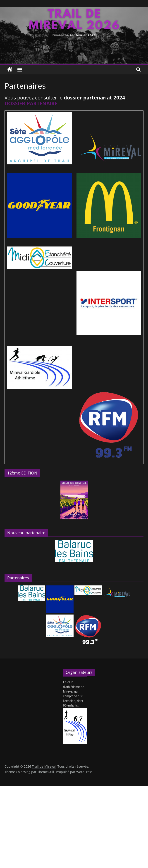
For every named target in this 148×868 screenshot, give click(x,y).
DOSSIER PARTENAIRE (31, 103)
